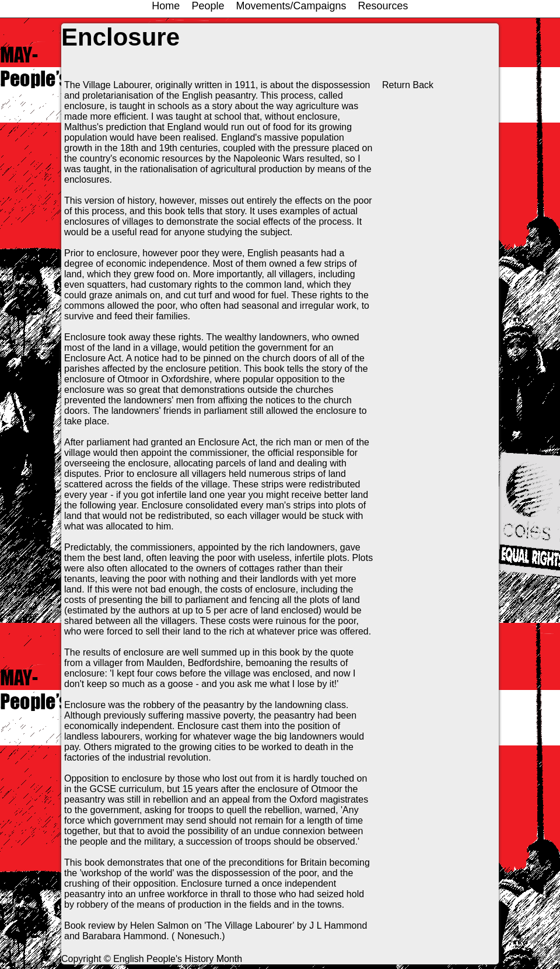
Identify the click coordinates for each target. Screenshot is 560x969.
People (208, 6)
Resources (383, 6)
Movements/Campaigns (291, 6)
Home (166, 6)
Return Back (408, 85)
